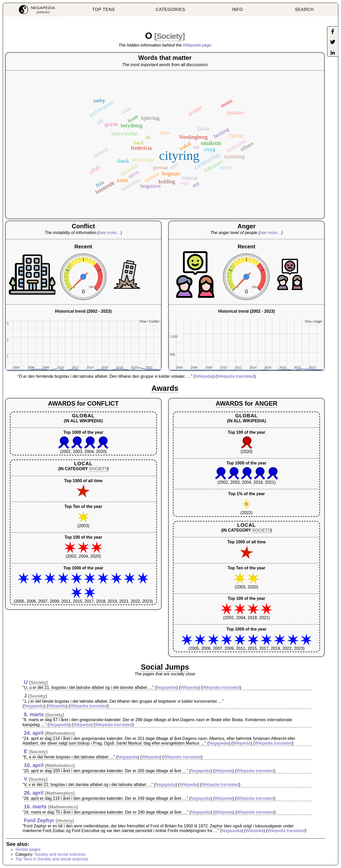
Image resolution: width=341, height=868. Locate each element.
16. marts (35, 807)
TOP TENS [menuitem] (104, 10)
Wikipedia (204, 376)
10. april (34, 765)
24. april (34, 733)
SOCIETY (98, 469)
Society (169, 36)
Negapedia (166, 687)
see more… (110, 233)
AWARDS (62, 403)
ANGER (266, 403)
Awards (165, 388)
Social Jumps (165, 667)
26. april (34, 793)
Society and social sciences (60, 854)
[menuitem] (37, 10)
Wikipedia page (197, 45)
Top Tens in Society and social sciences (52, 859)
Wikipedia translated (236, 376)
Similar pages (28, 849)
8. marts (34, 714)
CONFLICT (103, 403)
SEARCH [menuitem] (304, 10)
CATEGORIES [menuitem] (171, 10)
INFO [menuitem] (237, 10)
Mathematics (60, 733)
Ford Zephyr (39, 820)
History (65, 821)
